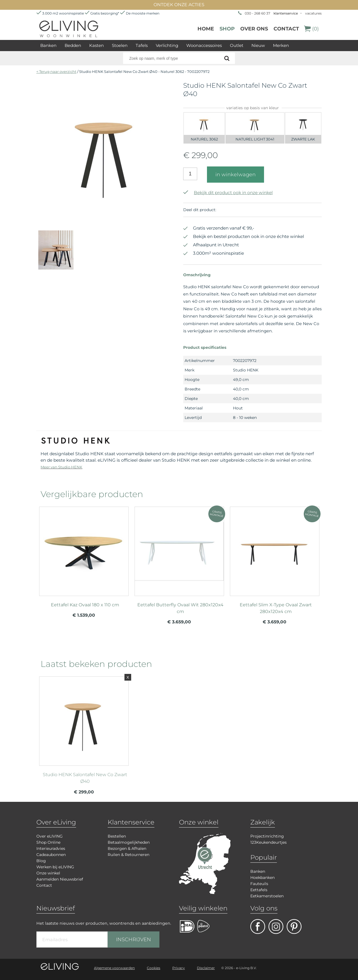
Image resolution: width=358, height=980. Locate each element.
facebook (258, 927)
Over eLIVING (50, 836)
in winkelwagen (235, 175)
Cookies (154, 968)
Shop (227, 29)
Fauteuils (259, 884)
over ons (254, 29)
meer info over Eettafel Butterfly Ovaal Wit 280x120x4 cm (179, 549)
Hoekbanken (262, 878)
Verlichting (167, 45)
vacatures (313, 13)
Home (206, 29)
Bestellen (117, 836)
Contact (286, 29)
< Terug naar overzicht (56, 71)
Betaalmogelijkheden (129, 842)
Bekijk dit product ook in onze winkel (228, 193)
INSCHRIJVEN (134, 940)
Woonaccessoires (204, 45)
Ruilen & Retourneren (129, 855)
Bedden (73, 45)
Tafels (142, 45)
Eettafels (259, 890)
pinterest (294, 927)
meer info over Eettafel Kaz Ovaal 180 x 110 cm (84, 549)
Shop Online (48, 842)
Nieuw (258, 45)
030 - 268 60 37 (257, 13)
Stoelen (120, 45)
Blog (41, 861)
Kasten (96, 45)
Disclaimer (206, 968)
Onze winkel (48, 873)
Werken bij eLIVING (55, 867)
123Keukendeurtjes (268, 842)
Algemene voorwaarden (114, 968)
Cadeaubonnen (51, 855)
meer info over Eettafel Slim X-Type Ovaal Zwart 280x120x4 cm (275, 549)
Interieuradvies (51, 848)
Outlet (237, 45)
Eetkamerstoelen (267, 896)
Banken (48, 45)
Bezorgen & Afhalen (127, 848)
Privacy (179, 968)
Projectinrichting (267, 836)
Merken (281, 45)
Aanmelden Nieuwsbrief (60, 879)
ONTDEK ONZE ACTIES (179, 5)
